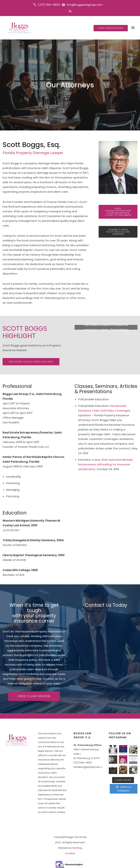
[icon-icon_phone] (35, 4)
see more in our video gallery (31, 362)
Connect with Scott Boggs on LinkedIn (118, 232)
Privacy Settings (120, 330)
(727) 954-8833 (83, 763)
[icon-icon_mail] (64, 4)
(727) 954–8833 (49, 5)
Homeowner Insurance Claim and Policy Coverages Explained (104, 411)
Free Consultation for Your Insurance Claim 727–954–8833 (118, 212)
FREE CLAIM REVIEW (34, 696)
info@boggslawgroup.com (85, 5)
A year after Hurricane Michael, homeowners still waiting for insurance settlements (106, 464)
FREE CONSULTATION (111, 28)
